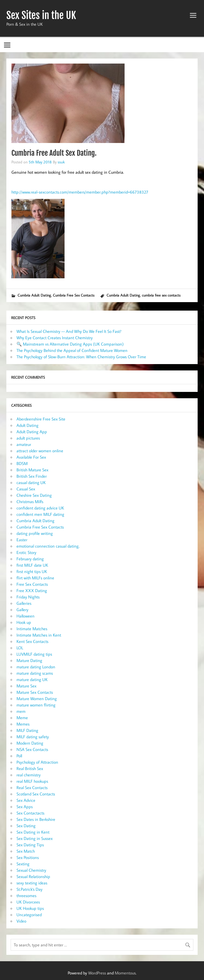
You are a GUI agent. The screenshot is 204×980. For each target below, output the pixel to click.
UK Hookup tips (30, 908)
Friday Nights (28, 597)
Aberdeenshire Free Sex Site (41, 419)
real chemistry (29, 775)
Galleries (24, 603)
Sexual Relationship (33, 876)
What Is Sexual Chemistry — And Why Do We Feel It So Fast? (69, 331)
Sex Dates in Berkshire (36, 819)
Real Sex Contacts (32, 787)
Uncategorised (29, 915)
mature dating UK (32, 679)
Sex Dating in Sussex (35, 838)
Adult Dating (27, 425)
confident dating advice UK (40, 508)
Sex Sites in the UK (41, 15)
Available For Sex (31, 457)
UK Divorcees (28, 902)
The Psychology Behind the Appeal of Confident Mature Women (72, 350)
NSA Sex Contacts (32, 749)
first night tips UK (32, 571)
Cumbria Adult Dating (34, 295)
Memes (23, 724)
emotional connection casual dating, (48, 546)
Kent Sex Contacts (32, 641)
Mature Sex (26, 686)
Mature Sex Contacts (35, 692)
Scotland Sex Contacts (36, 794)
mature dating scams (35, 673)
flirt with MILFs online (35, 578)
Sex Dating (26, 826)
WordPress (97, 973)
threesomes (26, 896)
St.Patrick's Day (29, 889)
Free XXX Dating (32, 590)
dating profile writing (35, 533)
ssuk (61, 162)
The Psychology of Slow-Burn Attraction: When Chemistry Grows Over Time (81, 357)
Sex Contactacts (30, 813)
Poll (19, 756)
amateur (24, 444)
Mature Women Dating (37, 699)
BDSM (22, 463)
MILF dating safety (33, 737)
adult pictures (28, 438)
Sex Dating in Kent (33, 832)
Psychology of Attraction (37, 762)
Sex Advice (26, 800)
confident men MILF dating (40, 514)
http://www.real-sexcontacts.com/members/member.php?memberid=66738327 (80, 192)
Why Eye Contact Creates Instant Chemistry (55, 338)
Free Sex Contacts (32, 584)
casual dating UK (31, 482)
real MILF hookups (32, 781)
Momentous (125, 973)
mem (21, 711)
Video (21, 921)
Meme (22, 718)
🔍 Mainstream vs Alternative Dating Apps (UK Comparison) (70, 344)
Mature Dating (29, 660)
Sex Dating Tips (30, 845)
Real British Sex (30, 768)
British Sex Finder (32, 476)
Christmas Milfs (30, 502)
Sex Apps (25, 807)
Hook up (24, 622)
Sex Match (26, 851)
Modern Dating (30, 743)
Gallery (22, 610)
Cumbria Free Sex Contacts (74, 295)
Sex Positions (28, 857)
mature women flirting (36, 705)
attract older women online (40, 451)
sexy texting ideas (32, 883)
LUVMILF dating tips (34, 654)
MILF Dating (27, 730)
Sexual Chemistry (31, 870)
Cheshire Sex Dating (34, 495)
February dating (30, 559)
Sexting (23, 864)
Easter (22, 540)
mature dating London (36, 667)
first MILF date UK (32, 565)
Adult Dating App (32, 432)
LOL (20, 648)
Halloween (25, 616)
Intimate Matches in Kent (39, 635)
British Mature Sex (32, 470)
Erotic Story (26, 552)
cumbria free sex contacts (161, 295)
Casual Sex (26, 489)
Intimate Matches (32, 629)
